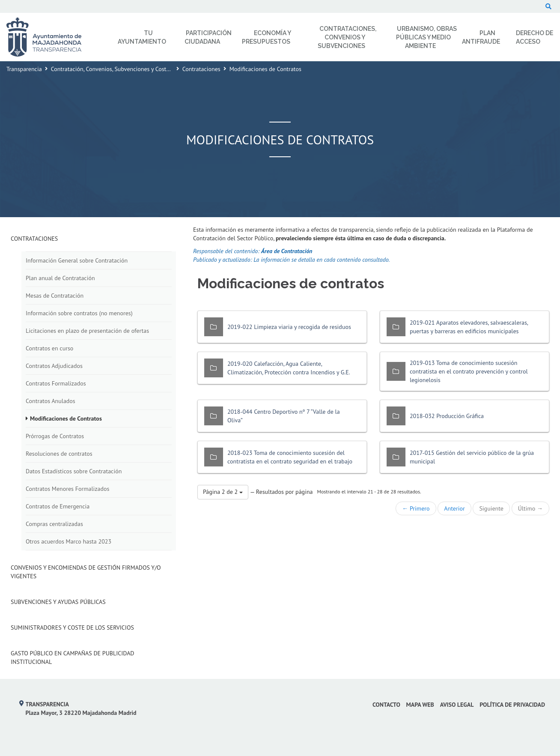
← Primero (416, 508)
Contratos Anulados (51, 401)
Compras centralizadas (54, 524)
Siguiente (491, 508)
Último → (530, 508)
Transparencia (24, 69)
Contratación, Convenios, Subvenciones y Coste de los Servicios (131, 69)
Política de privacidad (512, 705)
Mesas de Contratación (55, 296)
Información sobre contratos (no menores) (79, 313)
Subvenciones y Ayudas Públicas (58, 602)
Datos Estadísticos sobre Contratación (74, 471)
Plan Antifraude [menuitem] (481, 37)
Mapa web (420, 705)
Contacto (386, 705)
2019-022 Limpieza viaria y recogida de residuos (289, 327)
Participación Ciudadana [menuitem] (208, 37)
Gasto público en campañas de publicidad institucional (73, 657)
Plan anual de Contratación (60, 278)
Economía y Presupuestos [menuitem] (267, 37)
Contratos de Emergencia (58, 506)
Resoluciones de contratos (59, 454)
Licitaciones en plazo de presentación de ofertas (87, 331)
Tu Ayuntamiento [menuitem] (142, 37)
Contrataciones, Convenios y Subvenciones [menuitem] (347, 37)
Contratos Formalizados (56, 383)
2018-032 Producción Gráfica (447, 416)
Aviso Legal (457, 705)
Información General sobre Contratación (77, 260)
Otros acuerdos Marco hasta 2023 (69, 541)
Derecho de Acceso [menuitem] (535, 37)
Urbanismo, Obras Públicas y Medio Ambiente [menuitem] (426, 37)
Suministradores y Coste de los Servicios (72, 628)
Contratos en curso (49, 348)
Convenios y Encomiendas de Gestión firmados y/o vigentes (86, 572)
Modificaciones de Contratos (66, 418)
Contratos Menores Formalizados (67, 489)
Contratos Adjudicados (54, 366)
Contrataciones (201, 69)
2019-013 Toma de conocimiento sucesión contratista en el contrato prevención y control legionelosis (469, 371)
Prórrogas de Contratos (55, 436)
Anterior (454, 508)
